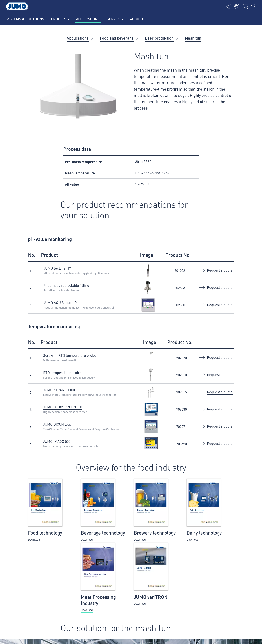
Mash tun (193, 38)
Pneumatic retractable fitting (66, 285)
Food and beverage (117, 38)
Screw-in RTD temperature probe (70, 355)
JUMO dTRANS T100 (59, 390)
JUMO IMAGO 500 (57, 441)
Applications (78, 38)
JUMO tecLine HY (57, 268)
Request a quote (220, 270)
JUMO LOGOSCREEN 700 (63, 407)
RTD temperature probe (62, 372)
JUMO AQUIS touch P (60, 302)
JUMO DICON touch (58, 424)
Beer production (159, 38)
